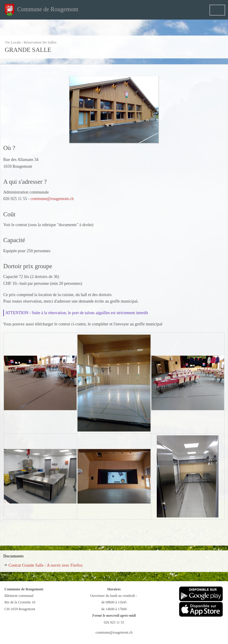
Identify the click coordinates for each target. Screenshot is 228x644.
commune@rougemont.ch (52, 199)
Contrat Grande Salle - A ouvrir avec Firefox (46, 565)
